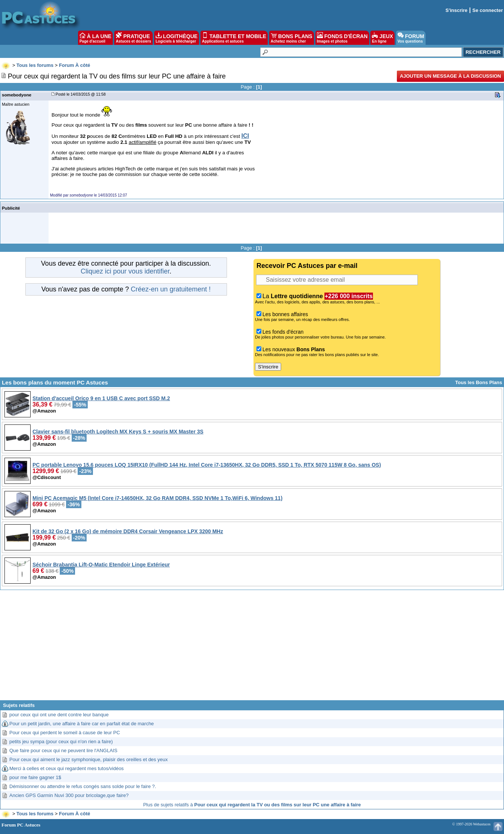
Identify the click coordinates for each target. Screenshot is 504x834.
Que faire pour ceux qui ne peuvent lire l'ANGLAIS (63, 750)
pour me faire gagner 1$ (35, 777)
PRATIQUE (133, 38)
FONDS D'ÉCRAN (342, 38)
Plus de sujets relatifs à (252, 805)
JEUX (382, 38)
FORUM (411, 38)
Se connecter (488, 10)
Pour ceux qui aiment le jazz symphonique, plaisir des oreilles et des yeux (88, 759)
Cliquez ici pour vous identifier (125, 271)
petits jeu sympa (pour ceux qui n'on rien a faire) (61, 742)
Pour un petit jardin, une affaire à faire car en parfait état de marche (82, 724)
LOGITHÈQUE (177, 38)
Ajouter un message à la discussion (450, 76)
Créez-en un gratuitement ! (171, 289)
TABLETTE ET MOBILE (234, 38)
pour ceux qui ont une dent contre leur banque (59, 715)
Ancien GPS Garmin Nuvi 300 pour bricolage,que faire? (69, 795)
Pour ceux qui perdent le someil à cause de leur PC (65, 733)
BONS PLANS (292, 38)
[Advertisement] (252, 648)
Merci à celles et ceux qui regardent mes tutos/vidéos (66, 768)
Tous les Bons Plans (479, 382)
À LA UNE (95, 38)
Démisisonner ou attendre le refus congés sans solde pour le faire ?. (83, 786)
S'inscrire (456, 10)
